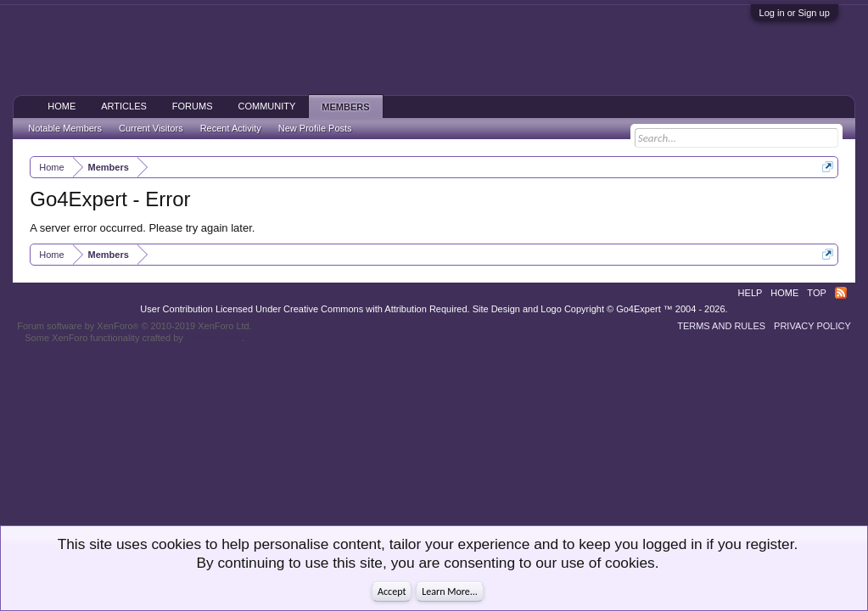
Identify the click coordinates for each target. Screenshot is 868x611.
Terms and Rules (721, 326)
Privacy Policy (812, 326)
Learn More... (450, 591)
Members (345, 107)
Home (62, 106)
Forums (193, 106)
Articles (124, 106)
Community (266, 106)
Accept (392, 591)
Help (750, 293)
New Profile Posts (315, 128)
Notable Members (65, 128)
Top (816, 293)
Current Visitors (151, 128)
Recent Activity (231, 128)
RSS (841, 293)
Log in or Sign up (795, 13)
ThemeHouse (214, 338)
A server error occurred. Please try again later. (142, 228)
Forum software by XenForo (134, 326)
